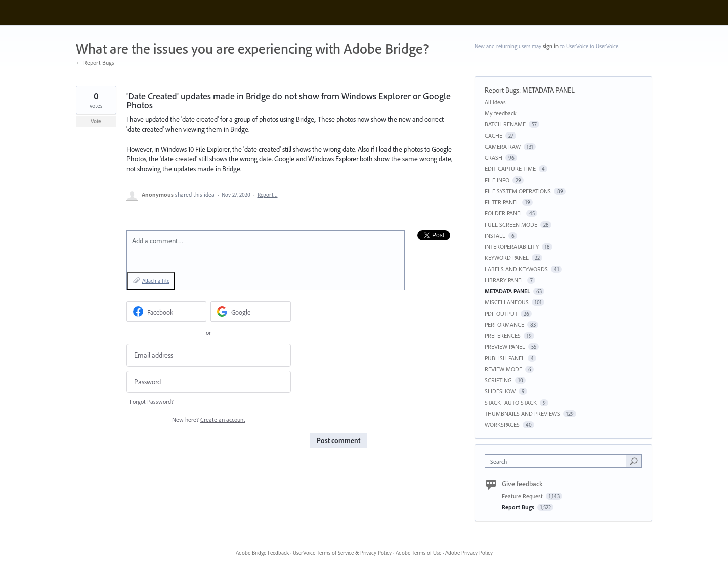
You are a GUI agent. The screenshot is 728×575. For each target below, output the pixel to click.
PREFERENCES (503, 336)
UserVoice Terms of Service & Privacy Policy (342, 553)
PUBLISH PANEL (505, 358)
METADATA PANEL (548, 90)
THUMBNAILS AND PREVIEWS (522, 413)
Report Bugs (502, 90)
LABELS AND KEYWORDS (516, 269)
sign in (551, 46)
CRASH (494, 158)
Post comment (338, 440)
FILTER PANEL (502, 202)
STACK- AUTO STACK (511, 402)
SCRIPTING (498, 380)
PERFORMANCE (504, 324)
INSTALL (495, 235)
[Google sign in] (251, 312)
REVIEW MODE (503, 369)
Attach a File (156, 281)
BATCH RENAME (505, 124)
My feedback (501, 113)
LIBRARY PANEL (504, 280)
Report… (268, 195)
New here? (209, 419)
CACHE (494, 135)
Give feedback (522, 484)
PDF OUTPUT (501, 313)
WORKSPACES (502, 425)
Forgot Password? (152, 401)
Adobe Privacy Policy (469, 553)
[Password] (209, 382)
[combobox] (558, 461)
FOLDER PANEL (504, 213)
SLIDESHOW (500, 391)
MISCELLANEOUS (507, 302)
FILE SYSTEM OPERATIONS (518, 191)
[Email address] (209, 355)
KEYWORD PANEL (507, 258)
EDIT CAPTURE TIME (510, 169)
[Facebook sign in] (167, 312)
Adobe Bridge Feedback (262, 553)
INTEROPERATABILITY (512, 247)
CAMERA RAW (503, 146)
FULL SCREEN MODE (511, 224)
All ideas (495, 102)
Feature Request (523, 496)
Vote (96, 121)
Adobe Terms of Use (418, 553)
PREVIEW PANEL (505, 347)
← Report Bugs (95, 62)
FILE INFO (497, 180)
